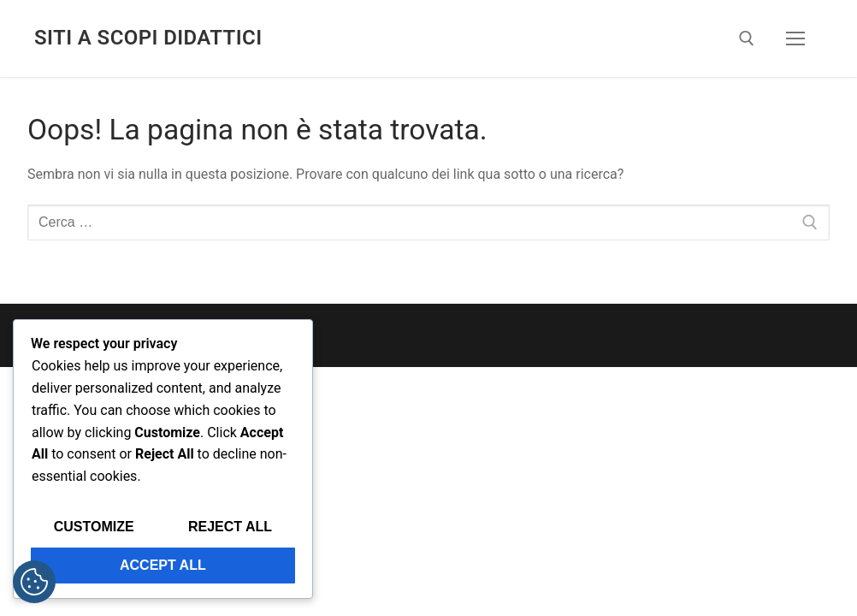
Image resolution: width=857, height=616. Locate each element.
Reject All (230, 527)
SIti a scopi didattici (148, 38)
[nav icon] (795, 38)
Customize (94, 527)
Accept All (163, 565)
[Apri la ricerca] (747, 38)
